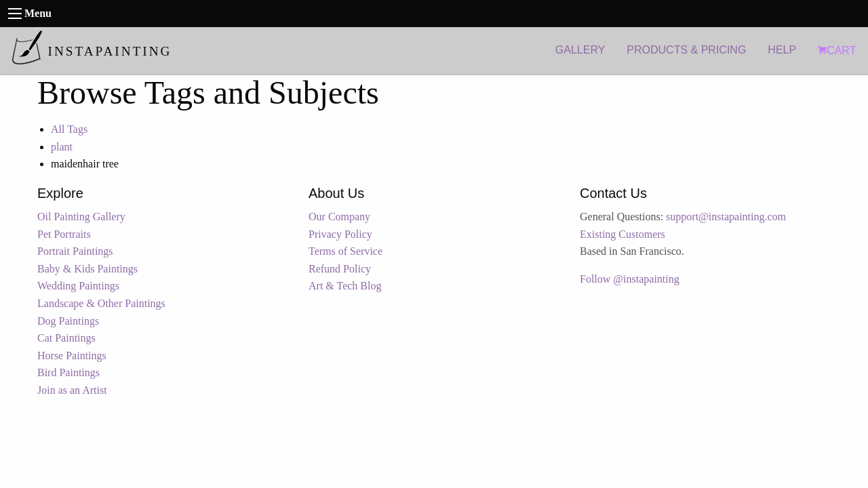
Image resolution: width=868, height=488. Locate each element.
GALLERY (580, 50)
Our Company (339, 217)
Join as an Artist (72, 390)
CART (837, 50)
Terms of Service (346, 251)
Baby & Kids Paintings (87, 269)
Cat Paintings (66, 338)
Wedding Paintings (78, 286)
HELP (782, 50)
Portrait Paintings (75, 251)
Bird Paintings (68, 372)
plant (62, 147)
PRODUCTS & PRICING (686, 50)
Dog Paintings (68, 321)
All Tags (69, 129)
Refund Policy (340, 269)
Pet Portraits (64, 234)
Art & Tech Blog (345, 286)
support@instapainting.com (726, 217)
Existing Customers (623, 234)
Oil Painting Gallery (81, 217)
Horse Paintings (72, 355)
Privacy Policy (340, 234)
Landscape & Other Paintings (101, 303)
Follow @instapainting (630, 279)
